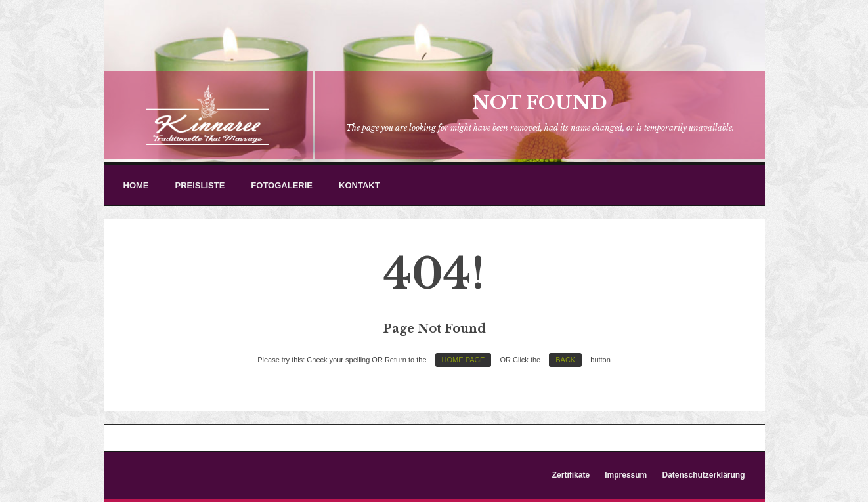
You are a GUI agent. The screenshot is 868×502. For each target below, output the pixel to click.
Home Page (464, 360)
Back (565, 360)
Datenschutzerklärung (703, 475)
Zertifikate (571, 475)
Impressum (626, 475)
